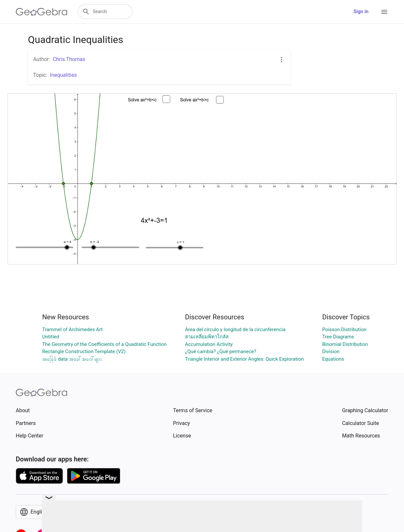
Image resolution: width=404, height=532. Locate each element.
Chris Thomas (69, 59)
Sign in (361, 11)
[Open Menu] (384, 12)
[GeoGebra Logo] (42, 12)
